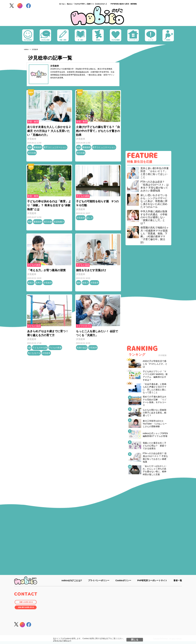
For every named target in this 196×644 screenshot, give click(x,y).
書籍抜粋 (38, 147)
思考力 (39, 283)
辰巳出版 (32, 153)
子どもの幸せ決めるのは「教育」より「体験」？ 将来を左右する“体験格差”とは (49, 205)
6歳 (29, 348)
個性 (79, 283)
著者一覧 (178, 580)
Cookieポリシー (123, 580)
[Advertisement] (148, 101)
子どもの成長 (83, 196)
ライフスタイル (84, 326)
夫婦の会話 (82, 348)
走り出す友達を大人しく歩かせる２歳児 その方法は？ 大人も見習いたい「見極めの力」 (49, 131)
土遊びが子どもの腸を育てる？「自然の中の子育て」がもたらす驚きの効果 (98, 131)
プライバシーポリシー (62, 641)
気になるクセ (34, 353)
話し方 (90, 218)
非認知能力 (59, 222)
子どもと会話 (83, 265)
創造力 (31, 283)
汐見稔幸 (55, 66)
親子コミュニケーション (55, 147)
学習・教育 (33, 122)
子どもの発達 (55, 348)
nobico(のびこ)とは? (72, 580)
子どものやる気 (40, 348)
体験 (30, 147)
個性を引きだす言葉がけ (91, 270)
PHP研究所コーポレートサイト (152, 580)
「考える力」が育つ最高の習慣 (46, 270)
